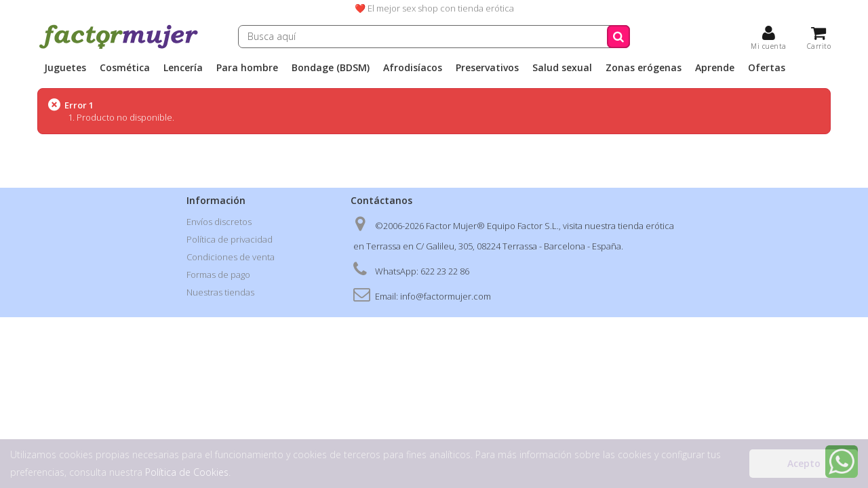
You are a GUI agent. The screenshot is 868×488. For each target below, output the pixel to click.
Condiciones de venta (231, 257)
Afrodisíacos (413, 68)
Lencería (183, 68)
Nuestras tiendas (220, 292)
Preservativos (487, 68)
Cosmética (125, 68)
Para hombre (247, 68)
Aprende (715, 68)
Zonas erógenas (644, 68)
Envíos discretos (219, 222)
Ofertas (767, 68)
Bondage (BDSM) (331, 68)
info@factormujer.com (446, 296)
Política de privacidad (230, 239)
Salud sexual (562, 68)
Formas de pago (218, 274)
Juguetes (65, 68)
